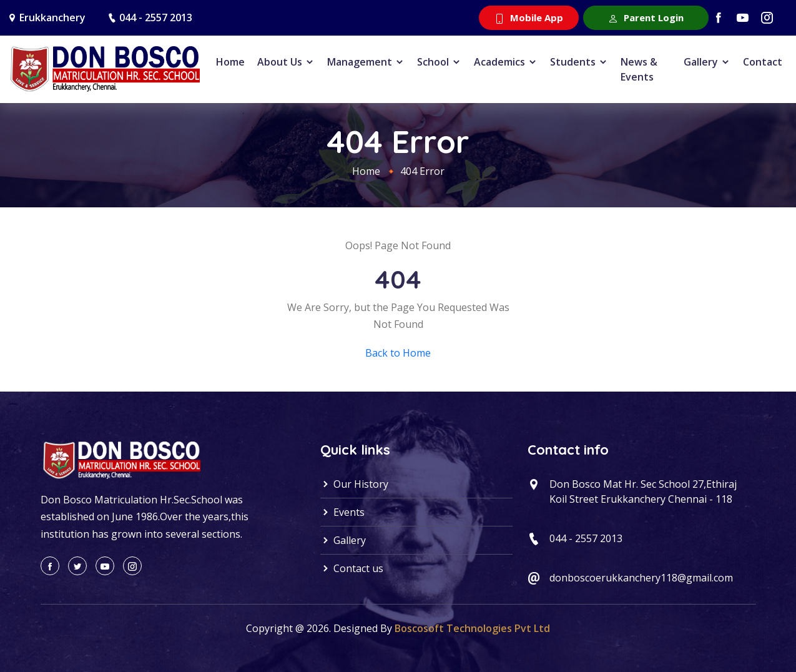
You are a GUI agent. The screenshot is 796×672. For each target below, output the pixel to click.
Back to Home (398, 353)
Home (230, 62)
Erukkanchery (52, 17)
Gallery (707, 62)
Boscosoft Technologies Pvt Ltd (472, 628)
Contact (763, 62)
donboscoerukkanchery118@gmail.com (641, 578)
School (439, 62)
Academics (506, 62)
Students (579, 62)
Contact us (352, 568)
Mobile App (529, 17)
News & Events (639, 69)
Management (366, 62)
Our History (354, 484)
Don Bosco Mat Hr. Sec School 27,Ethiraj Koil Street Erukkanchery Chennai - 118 (643, 492)
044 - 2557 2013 (156, 17)
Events (342, 512)
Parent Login (646, 17)
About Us (286, 62)
